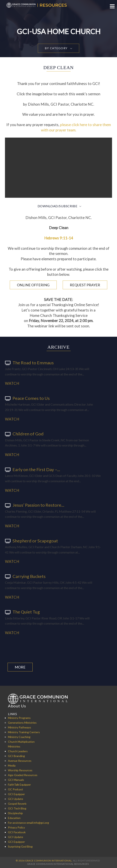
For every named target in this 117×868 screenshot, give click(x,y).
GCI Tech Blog (17, 808)
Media (12, 765)
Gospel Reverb (17, 804)
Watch (12, 383)
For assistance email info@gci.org (28, 823)
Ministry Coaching (19, 737)
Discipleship (15, 813)
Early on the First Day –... (33, 469)
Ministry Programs (19, 718)
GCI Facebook (17, 832)
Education (14, 818)
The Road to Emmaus (29, 363)
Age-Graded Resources (23, 775)
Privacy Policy (16, 827)
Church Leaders (18, 751)
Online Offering (33, 285)
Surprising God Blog (20, 846)
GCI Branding (16, 756)
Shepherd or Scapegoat (31, 541)
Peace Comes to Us (27, 398)
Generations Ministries (22, 723)
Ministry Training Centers (24, 732)
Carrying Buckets (25, 576)
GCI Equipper (16, 794)
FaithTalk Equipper (19, 785)
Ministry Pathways (19, 727)
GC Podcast (16, 789)
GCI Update (16, 799)
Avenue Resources (20, 761)
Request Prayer (85, 285)
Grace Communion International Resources (58, 864)
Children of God (24, 434)
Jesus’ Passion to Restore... (35, 505)
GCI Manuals (16, 780)
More (20, 667)
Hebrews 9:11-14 (59, 238)
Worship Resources (20, 770)
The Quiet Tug (22, 612)
